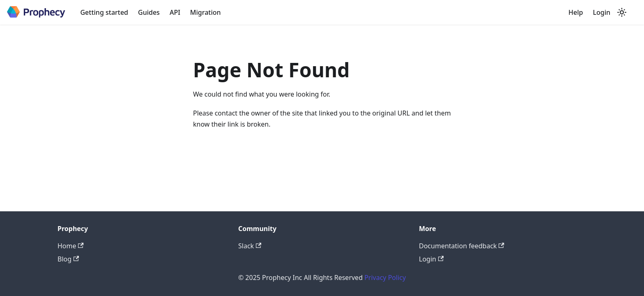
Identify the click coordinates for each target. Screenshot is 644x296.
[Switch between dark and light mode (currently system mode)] (622, 12)
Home (71, 246)
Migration (206, 12)
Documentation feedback (462, 246)
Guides (149, 12)
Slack (250, 246)
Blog (68, 259)
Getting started (104, 12)
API (175, 12)
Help (576, 12)
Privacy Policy (385, 277)
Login (601, 12)
